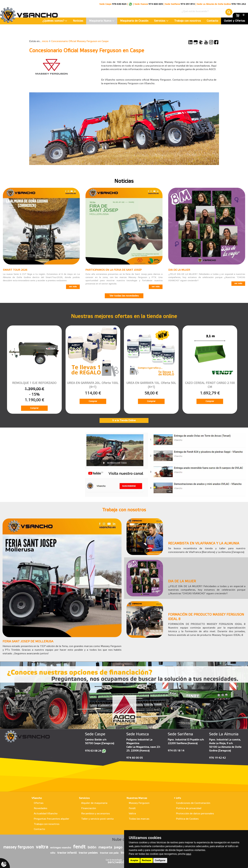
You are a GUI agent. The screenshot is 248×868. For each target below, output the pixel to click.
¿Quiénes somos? (55, 21)
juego (118, 848)
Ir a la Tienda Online (124, 420)
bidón (92, 848)
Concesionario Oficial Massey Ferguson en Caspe (80, 41)
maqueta (105, 848)
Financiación (89, 808)
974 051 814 (188, 4)
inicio (45, 41)
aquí (189, 854)
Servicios (161, 21)
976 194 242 (239, 4)
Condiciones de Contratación (193, 803)
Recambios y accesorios (95, 814)
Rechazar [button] (147, 860)
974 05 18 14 (176, 751)
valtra (42, 847)
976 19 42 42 (217, 758)
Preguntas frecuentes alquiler (52, 819)
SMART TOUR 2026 (15, 270)
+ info (177, 798)
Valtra (132, 814)
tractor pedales (88, 853)
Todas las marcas (139, 819)
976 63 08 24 (93, 751)
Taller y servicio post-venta (97, 819)
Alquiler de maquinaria (94, 803)
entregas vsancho (61, 848)
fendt (79, 847)
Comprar (34, 408)
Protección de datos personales (195, 814)
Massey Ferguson (139, 803)
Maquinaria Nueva (102, 21)
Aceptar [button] (134, 860)
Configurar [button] (160, 860)
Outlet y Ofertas (235, 21)
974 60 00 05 (135, 758)
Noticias (78, 21)
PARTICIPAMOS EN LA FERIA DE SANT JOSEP (114, 270)
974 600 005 (156, 4)
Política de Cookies (187, 819)
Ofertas (39, 803)
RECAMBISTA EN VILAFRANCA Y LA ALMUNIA (204, 544)
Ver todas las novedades (124, 296)
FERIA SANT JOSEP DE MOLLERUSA (28, 642)
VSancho (37, 798)
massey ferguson (19, 847)
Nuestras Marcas (137, 798)
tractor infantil (67, 853)
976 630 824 (119, 4)
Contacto (212, 21)
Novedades (41, 808)
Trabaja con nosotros (188, 21)
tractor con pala (109, 853)
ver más (73, 287)
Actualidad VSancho (46, 814)
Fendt (132, 808)
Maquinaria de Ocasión (134, 21)
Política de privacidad (189, 808)
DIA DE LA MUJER (179, 270)
